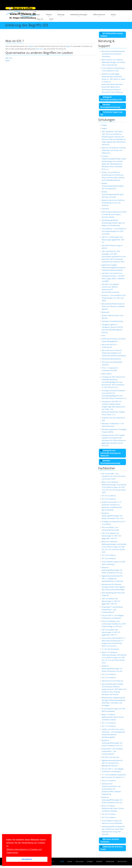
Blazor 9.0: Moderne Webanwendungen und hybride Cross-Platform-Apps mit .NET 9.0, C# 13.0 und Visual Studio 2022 (114, 547)
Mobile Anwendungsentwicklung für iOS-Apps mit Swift (113, 194)
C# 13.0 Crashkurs (109, 555)
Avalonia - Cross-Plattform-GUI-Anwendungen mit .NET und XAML (114, 298)
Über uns (40, 19)
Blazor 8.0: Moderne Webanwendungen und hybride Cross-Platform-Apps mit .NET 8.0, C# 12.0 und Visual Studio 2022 (114, 657)
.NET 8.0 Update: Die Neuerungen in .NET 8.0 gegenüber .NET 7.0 (111, 632)
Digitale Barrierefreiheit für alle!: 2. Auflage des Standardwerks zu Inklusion (112, 578)
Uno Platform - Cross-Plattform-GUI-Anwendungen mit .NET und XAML (114, 231)
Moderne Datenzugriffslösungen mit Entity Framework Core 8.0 (112, 668)
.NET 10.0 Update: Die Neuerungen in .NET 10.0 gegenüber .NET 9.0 (111, 536)
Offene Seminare (99, 15)
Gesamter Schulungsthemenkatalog (110, 462)
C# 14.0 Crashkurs (109, 496)
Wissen (114, 15)
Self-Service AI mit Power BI (112, 681)
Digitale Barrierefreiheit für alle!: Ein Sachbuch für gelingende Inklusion (112, 763)
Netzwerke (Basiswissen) (111, 359)
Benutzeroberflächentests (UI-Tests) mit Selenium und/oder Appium (113, 306)
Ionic (104, 335)
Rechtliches (122, 861)
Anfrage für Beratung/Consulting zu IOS (111, 98)
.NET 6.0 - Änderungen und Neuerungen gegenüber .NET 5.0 (113, 240)
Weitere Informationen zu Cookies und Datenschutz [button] (24, 851)
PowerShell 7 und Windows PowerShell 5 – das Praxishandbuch (112, 610)
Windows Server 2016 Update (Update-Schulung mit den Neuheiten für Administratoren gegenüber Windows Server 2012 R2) (114, 440)
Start (38, 15)
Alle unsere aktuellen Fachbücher (110, 840)
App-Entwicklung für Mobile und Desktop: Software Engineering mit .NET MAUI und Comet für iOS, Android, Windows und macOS (114, 689)
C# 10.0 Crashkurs (109, 814)
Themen (49, 15)
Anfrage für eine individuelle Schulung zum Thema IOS (111, 453)
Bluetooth (106, 312)
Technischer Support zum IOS (112, 113)
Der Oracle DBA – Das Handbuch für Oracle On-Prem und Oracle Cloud (114, 476)
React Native (107, 374)
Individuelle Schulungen (79, 15)
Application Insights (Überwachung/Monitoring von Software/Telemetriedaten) (114, 267)
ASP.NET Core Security (110, 757)
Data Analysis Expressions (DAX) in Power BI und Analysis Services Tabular (114, 214)
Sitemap (90, 861)
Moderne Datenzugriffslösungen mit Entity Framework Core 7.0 (112, 743)
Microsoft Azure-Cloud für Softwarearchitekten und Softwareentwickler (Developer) (114, 353)
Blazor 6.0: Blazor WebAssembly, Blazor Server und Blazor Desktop (113, 808)
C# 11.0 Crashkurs (109, 723)
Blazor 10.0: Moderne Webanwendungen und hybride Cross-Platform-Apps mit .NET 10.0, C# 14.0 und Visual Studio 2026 (114, 487)
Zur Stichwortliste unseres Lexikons (112, 35)
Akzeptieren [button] (27, 859)
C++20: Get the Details (110, 649)
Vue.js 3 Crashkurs (109, 780)
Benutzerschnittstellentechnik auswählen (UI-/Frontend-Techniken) (113, 54)
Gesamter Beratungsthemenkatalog (110, 106)
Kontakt (99, 861)
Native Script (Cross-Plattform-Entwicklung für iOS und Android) (114, 203)
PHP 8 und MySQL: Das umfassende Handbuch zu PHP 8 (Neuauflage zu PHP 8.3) (114, 624)
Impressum (110, 861)
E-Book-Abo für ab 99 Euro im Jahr (112, 848)
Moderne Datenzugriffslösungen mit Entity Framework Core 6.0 (112, 800)
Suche (51, 19)
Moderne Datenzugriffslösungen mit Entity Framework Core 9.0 (112, 570)
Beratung (61, 15)
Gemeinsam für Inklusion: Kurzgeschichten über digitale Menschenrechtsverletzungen (113, 587)
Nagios (104, 125)
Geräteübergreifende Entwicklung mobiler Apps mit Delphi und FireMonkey (113, 223)
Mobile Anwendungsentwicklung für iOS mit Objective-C (113, 186)
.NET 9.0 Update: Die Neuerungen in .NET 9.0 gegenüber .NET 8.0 (111, 601)
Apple (31, 46)
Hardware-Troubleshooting (112, 321)
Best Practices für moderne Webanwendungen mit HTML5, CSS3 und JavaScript (114, 62)
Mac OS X (39, 49)
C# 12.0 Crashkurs (109, 674)
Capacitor (105, 209)
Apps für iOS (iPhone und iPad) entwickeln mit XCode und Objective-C (114, 150)
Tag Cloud (79, 861)
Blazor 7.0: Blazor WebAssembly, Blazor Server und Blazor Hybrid (113, 717)
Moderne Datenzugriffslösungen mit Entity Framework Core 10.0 (112, 516)
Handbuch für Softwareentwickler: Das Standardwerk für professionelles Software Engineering (111, 789)
